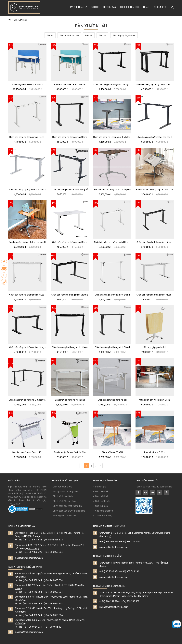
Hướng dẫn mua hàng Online (65, 491)
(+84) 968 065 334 (53, 540)
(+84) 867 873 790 (32, 552)
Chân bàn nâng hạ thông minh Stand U (155, 84)
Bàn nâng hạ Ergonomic (124, 35)
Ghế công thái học (129, 7)
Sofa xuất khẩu (102, 501)
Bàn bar (102, 35)
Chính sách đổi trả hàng (63, 501)
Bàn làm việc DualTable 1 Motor (70, 84)
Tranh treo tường (103, 516)
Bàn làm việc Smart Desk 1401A (70, 452)
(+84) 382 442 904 (32, 592)
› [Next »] (100, 466)
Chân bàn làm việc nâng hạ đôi (112, 400)
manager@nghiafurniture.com (29, 558)
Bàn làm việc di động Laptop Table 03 (155, 190)
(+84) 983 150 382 (130, 601)
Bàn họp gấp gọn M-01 (155, 347)
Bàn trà (89, 35)
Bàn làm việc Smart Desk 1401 (27, 452)
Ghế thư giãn (109, 7)
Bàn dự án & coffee (69, 35)
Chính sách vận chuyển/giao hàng (68, 511)
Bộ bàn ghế (100, 487)
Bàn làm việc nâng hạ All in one (70, 400)
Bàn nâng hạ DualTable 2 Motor (27, 84)
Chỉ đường (34, 536)
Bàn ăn (50, 35)
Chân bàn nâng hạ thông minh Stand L (70, 295)
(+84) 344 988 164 (32, 580)
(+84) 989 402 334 (109, 541)
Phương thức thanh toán (64, 516)
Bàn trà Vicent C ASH (155, 452)
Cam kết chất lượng (61, 487)
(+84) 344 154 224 (109, 601)
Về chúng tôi (160, 7)
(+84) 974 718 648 (32, 540)
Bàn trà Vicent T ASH (112, 452)
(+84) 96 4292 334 (109, 571)
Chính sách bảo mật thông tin (66, 506)
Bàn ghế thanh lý (78, 7)
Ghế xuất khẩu (101, 491)
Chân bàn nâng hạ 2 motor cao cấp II (155, 137)
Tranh (146, 7)
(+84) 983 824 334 (32, 627)
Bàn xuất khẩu (20, 20)
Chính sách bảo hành (62, 496)
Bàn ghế (95, 7)
